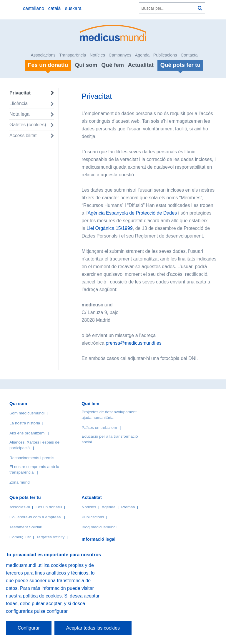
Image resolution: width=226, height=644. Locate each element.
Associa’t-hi (20, 507)
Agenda (142, 55)
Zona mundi (20, 482)
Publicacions (165, 55)
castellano (34, 8)
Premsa (128, 507)
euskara (73, 8)
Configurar (29, 628)
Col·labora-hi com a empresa (35, 517)
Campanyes (120, 55)
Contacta (189, 55)
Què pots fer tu (25, 497)
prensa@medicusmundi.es (134, 343)
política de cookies (42, 596)
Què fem (113, 65)
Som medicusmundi (27, 413)
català (55, 8)
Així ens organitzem (27, 433)
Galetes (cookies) (28, 125)
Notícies (97, 55)
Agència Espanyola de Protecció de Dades (132, 213)
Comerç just (20, 537)
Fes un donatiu (49, 507)
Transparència (73, 55)
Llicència (19, 103)
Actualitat (141, 65)
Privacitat (20, 93)
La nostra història (25, 423)
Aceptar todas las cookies (93, 628)
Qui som (86, 65)
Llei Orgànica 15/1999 (110, 228)
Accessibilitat (24, 136)
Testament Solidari (26, 527)
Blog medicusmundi (99, 527)
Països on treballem (100, 428)
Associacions (43, 55)
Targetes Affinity (51, 537)
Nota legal (20, 114)
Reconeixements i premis (32, 458)
